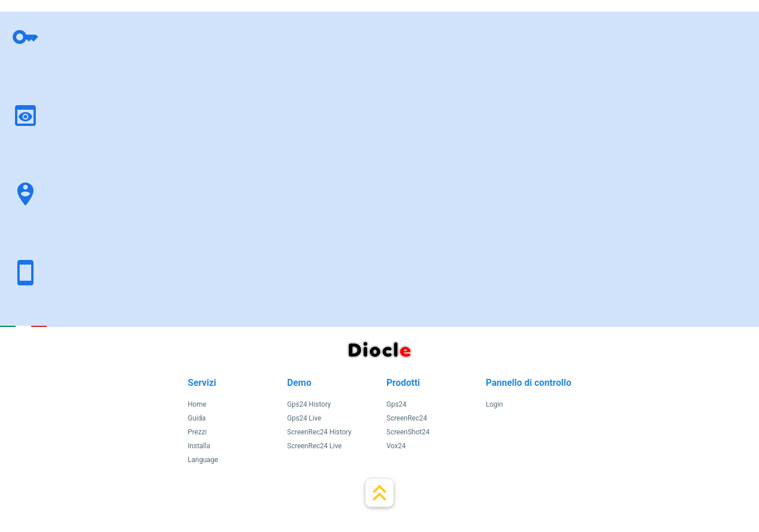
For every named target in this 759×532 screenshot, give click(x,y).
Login (494, 404)
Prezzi (197, 432)
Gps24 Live (304, 418)
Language (203, 460)
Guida (197, 418)
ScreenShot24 (408, 432)
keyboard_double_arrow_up (380, 493)
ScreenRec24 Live (315, 446)
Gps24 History (309, 404)
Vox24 (396, 446)
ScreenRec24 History (319, 432)
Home (197, 404)
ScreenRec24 (407, 418)
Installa (199, 446)
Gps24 (397, 404)
